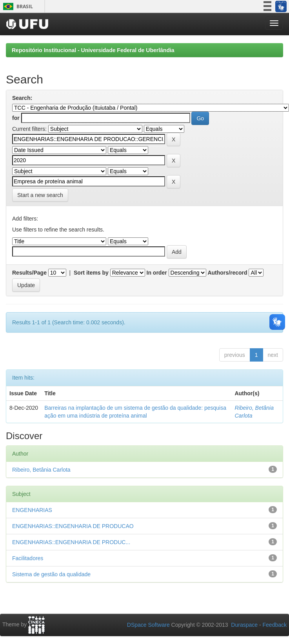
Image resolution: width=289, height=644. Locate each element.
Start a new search (40, 195)
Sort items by (91, 273)
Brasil (17, 6)
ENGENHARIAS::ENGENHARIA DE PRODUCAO (73, 526)
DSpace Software (148, 625)
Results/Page (29, 273)
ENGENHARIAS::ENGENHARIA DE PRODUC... (71, 542)
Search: (22, 98)
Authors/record (227, 273)
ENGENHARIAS (32, 510)
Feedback (275, 625)
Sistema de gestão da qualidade (51, 574)
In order (157, 273)
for (16, 118)
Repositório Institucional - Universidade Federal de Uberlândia (93, 50)
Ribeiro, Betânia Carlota (41, 470)
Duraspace (244, 625)
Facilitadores (28, 558)
